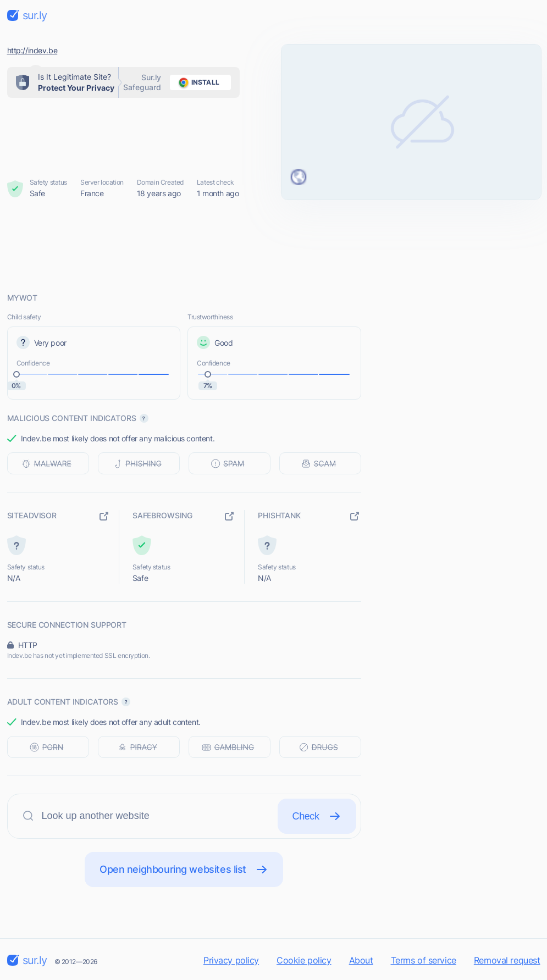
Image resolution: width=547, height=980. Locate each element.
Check (317, 816)
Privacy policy (231, 960)
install (197, 82)
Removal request (507, 960)
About (361, 960)
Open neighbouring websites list (184, 870)
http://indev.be (32, 50)
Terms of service (424, 960)
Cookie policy (304, 960)
